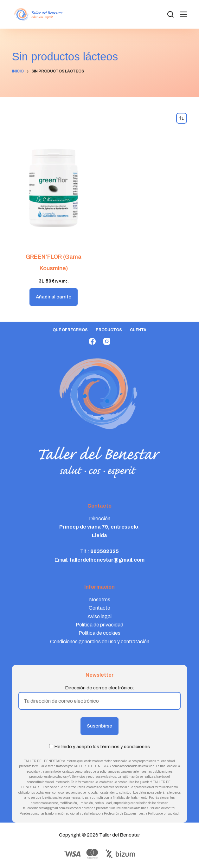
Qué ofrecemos (70, 330)
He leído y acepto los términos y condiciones (102, 747)
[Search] (170, 14)
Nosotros (100, 600)
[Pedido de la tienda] (182, 118)
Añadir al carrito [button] (54, 297)
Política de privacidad (99, 625)
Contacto (99, 608)
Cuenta (138, 330)
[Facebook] (92, 341)
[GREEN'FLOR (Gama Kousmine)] (54, 187)
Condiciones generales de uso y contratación (100, 642)
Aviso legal (99, 616)
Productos (109, 330)
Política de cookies (99, 633)
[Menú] (183, 14)
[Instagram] (107, 341)
